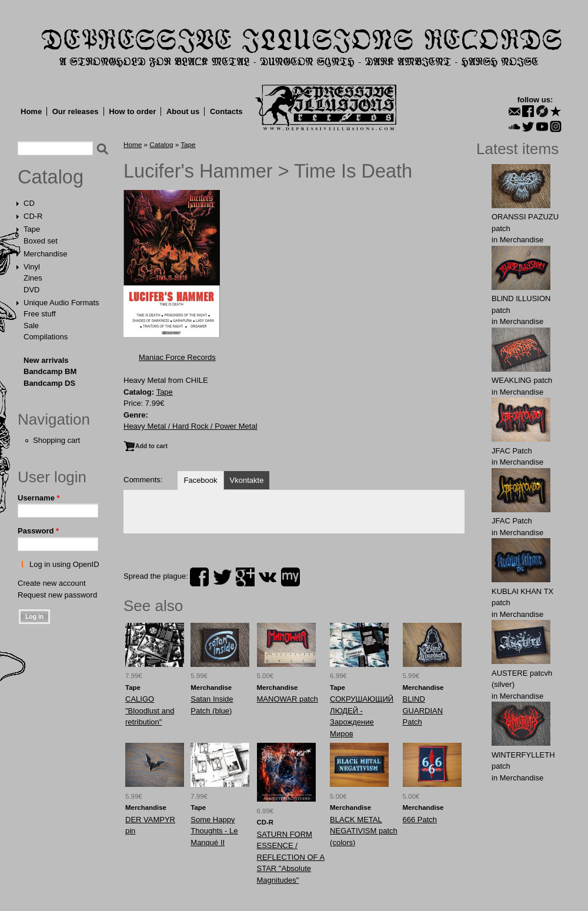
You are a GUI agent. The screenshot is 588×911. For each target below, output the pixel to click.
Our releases (76, 111)
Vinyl (32, 267)
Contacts (226, 111)
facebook (199, 577)
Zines (33, 278)
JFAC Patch (512, 451)
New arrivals (46, 360)
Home (31, 111)
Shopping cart (56, 440)
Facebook (200, 480)
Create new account (52, 583)
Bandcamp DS (49, 383)
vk (268, 577)
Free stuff (40, 314)
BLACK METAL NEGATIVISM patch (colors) (364, 831)
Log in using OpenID (64, 564)
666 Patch (420, 820)
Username (39, 498)
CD (29, 203)
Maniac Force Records (177, 357)
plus (245, 577)
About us (183, 111)
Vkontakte (247, 480)
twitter (222, 577)
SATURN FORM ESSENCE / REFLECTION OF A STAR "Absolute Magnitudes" (291, 857)
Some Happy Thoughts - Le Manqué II (214, 831)
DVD (31, 290)
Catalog (51, 177)
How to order (132, 111)
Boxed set (41, 241)
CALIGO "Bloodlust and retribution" (150, 710)
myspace (290, 577)
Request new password (57, 595)
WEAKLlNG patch (522, 380)
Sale (31, 326)
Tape (32, 229)
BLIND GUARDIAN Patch (423, 710)
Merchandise (45, 254)
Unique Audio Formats (61, 303)
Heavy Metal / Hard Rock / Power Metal (191, 426)
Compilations (46, 337)
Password (38, 531)
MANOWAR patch (288, 699)
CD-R (33, 216)
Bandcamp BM (50, 371)
